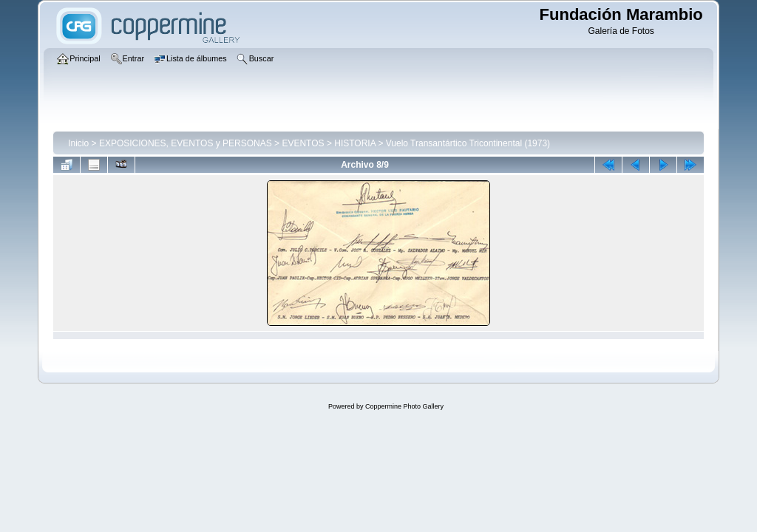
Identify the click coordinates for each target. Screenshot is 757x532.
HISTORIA (355, 143)
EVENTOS (303, 143)
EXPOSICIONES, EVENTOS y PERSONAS (186, 143)
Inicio (78, 143)
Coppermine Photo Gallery (404, 406)
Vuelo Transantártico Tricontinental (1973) (468, 143)
